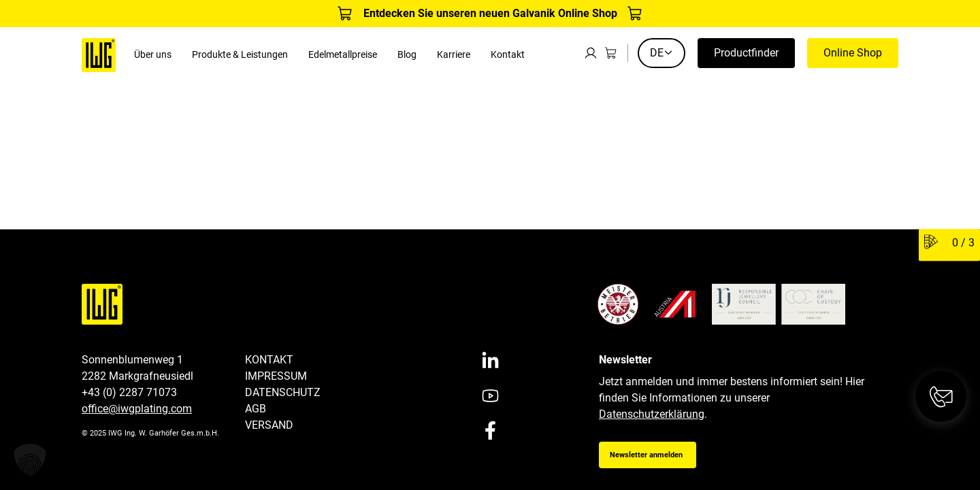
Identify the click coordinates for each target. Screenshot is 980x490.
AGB (256, 409)
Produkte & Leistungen (240, 55)
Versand (269, 425)
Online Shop (853, 53)
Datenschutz (283, 392)
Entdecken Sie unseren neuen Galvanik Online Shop (490, 13)
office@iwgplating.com (137, 409)
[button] (30, 460)
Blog (407, 55)
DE (661, 53)
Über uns (153, 55)
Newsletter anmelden (646, 455)
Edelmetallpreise (343, 55)
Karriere (454, 55)
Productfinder (746, 53)
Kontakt (508, 55)
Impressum (276, 376)
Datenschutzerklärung (652, 414)
